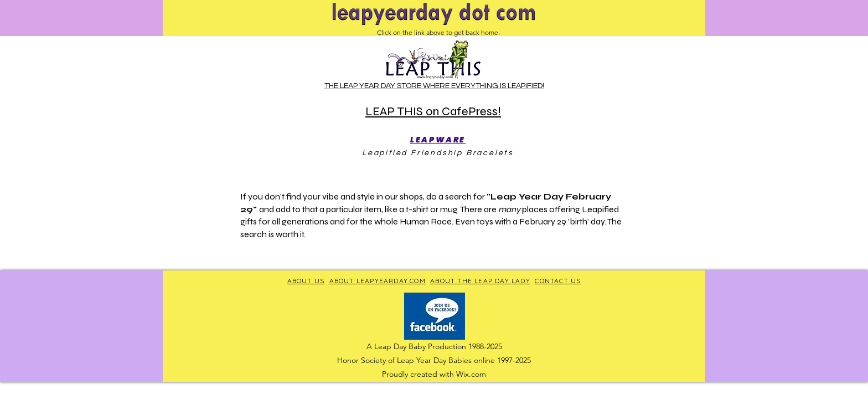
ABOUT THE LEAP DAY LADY (480, 281)
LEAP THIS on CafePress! (433, 111)
